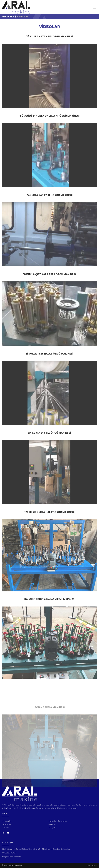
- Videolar (52, 824)
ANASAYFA (8, 17)
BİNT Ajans (92, 865)
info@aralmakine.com (11, 857)
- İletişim (52, 828)
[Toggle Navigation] (95, 7)
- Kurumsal (7, 824)
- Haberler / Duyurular (57, 821)
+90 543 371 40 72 (8, 853)
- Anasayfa (6, 821)
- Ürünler (6, 828)
